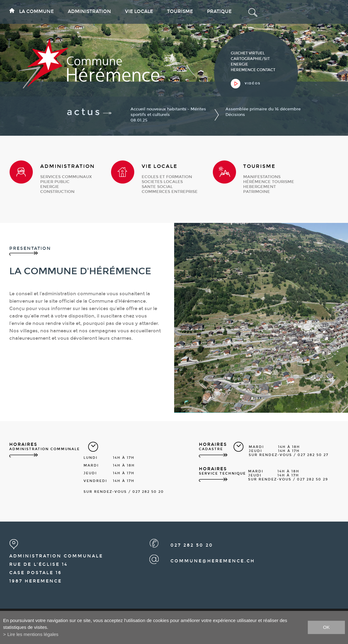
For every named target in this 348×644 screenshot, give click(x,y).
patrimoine (257, 192)
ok (326, 627)
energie (50, 187)
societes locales (162, 182)
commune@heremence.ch (213, 561)
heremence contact (253, 70)
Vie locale (139, 11)
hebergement (260, 187)
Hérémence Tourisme (269, 182)
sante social (157, 187)
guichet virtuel (248, 53)
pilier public (55, 182)
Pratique (219, 11)
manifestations (262, 177)
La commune (37, 11)
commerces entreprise (170, 192)
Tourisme (180, 11)
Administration (89, 11)
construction (57, 192)
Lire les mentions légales (33, 634)
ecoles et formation (167, 177)
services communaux (66, 177)
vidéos (253, 83)
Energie (239, 64)
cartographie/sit (250, 59)
